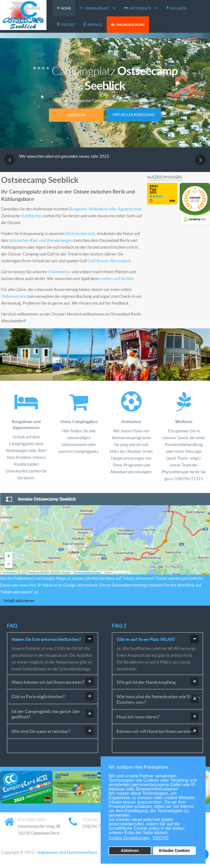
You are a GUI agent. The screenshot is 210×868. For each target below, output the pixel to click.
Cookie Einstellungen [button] (129, 838)
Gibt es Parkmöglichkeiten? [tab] (52, 696)
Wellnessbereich (80, 234)
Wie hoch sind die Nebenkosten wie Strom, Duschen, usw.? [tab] (158, 699)
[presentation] (10, 160)
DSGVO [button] (161, 838)
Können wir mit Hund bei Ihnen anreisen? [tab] (157, 731)
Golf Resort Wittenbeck (110, 261)
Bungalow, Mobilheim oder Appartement (105, 209)
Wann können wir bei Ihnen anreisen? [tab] (52, 682)
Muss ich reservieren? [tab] (157, 717)
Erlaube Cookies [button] (175, 851)
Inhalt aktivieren (19, 601)
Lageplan (76, 115)
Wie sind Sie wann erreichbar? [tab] (52, 731)
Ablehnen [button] (130, 851)
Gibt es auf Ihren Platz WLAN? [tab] (157, 639)
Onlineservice (14, 296)
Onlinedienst (60, 272)
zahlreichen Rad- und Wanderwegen (41, 240)
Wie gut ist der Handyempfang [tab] (157, 682)
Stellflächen (32, 216)
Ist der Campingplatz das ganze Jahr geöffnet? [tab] (52, 714)
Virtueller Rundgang (134, 115)
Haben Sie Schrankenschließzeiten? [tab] (52, 639)
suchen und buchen (117, 279)
